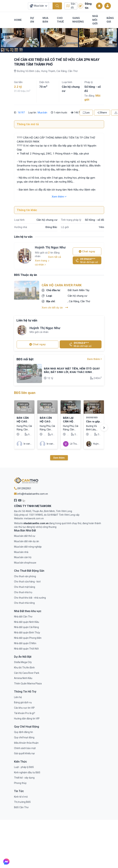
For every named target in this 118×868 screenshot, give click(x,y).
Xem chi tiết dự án (55, 306)
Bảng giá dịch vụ (23, 701)
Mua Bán (45, 20)
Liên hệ (18, 696)
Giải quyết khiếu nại (24, 752)
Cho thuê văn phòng (25, 575)
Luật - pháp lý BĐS (24, 766)
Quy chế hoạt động (24, 736)
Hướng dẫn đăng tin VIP (27, 717)
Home (18, 20)
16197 (21, 111)
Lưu (86, 111)
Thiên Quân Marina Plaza (28, 682)
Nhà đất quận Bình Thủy (27, 631)
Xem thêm (59, 195)
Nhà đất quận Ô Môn (25, 642)
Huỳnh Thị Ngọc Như (50, 246)
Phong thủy (20, 782)
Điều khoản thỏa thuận (26, 741)
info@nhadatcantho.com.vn (31, 492)
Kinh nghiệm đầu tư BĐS (27, 771)
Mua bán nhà (21, 551)
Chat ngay (87, 250)
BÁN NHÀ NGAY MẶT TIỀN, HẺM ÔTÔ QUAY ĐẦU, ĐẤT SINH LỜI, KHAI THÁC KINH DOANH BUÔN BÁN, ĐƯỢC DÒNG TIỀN (72, 371)
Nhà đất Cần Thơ (23, 615)
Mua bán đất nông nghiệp (28, 545)
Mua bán (42, 111)
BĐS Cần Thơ (21, 806)
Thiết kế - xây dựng (24, 776)
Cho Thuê (60, 20)
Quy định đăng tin (24, 731)
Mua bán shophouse (25, 561)
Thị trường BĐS (22, 801)
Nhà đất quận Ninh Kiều (27, 620)
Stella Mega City (23, 661)
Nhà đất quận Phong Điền (28, 637)
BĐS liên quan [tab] (25, 391)
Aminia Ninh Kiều (23, 677)
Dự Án (32, 20)
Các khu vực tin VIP (24, 706)
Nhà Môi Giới (95, 20)
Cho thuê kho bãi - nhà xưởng (30, 596)
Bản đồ (71, 6)
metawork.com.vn (34, 517)
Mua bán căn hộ (23, 556)
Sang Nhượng (78, 20)
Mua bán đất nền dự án (27, 540)
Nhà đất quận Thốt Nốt (26, 647)
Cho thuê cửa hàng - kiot (27, 580)
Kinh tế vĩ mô (21, 795)
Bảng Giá (110, 20)
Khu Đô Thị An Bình (24, 666)
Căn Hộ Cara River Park (62, 284)
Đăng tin (85, 6)
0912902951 (23, 487)
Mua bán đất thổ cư (25, 535)
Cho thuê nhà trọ (23, 591)
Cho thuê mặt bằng (25, 586)
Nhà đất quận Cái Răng (26, 626)
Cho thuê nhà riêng (24, 601)
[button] (104, 426)
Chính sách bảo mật (25, 747)
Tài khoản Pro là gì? (25, 712)
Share (102, 111)
